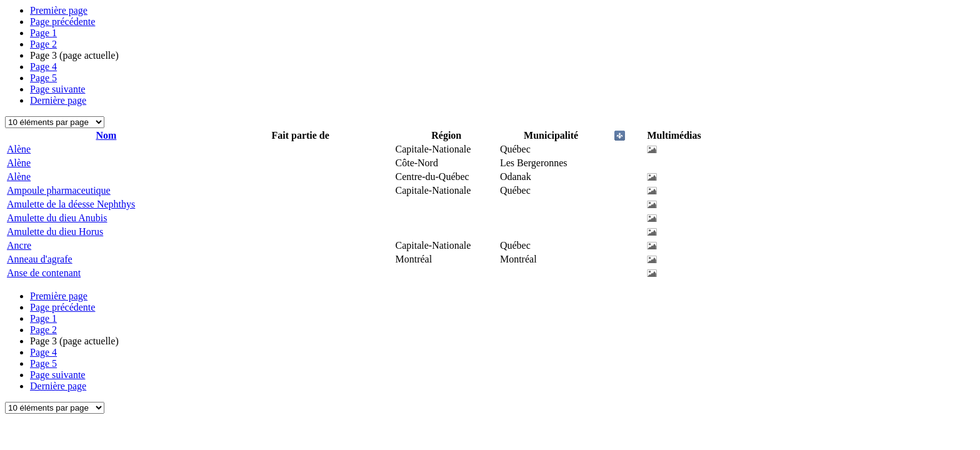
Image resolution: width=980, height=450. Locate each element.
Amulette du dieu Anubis (57, 218)
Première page (59, 10)
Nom (106, 135)
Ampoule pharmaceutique (59, 190)
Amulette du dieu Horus (55, 232)
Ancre (19, 245)
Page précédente (62, 22)
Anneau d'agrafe (40, 259)
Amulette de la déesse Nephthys (71, 204)
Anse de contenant (44, 273)
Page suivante (57, 89)
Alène (19, 149)
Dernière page (58, 100)
